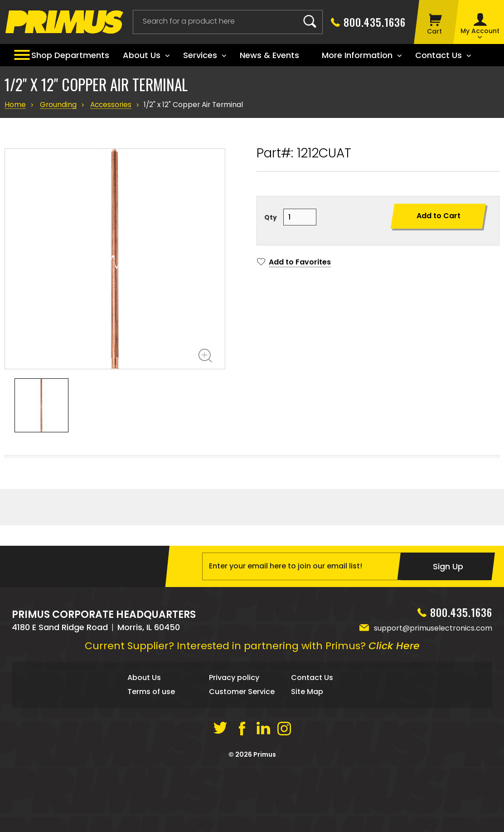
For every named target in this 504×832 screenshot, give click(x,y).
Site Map (307, 773)
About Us (144, 760)
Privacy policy (234, 760)
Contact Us (312, 760)
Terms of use (151, 773)
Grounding (56, 105)
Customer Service (242, 773)
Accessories (108, 105)
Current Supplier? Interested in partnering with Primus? (252, 728)
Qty (271, 217)
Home (15, 105)
